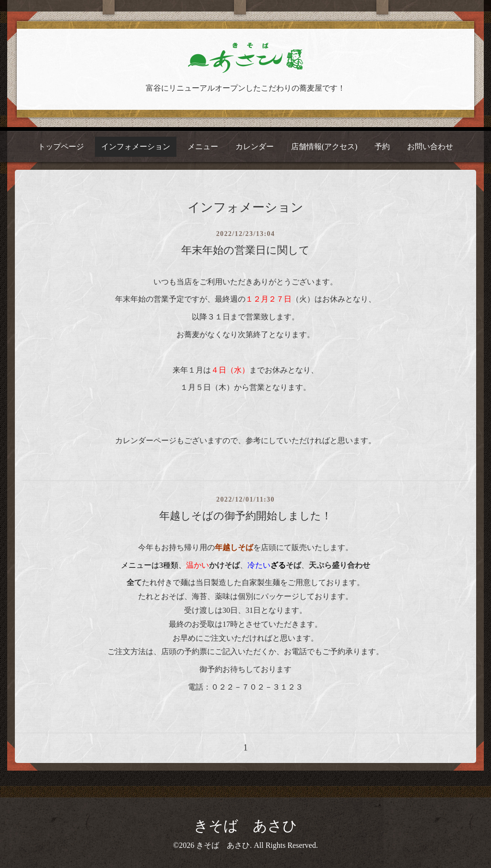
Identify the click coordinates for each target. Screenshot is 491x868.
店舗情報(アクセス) (324, 147)
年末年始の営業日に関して (245, 250)
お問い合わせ (430, 147)
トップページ (61, 147)
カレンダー (255, 147)
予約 (382, 147)
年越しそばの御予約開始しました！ (245, 516)
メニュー (203, 147)
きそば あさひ (245, 826)
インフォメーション (136, 147)
